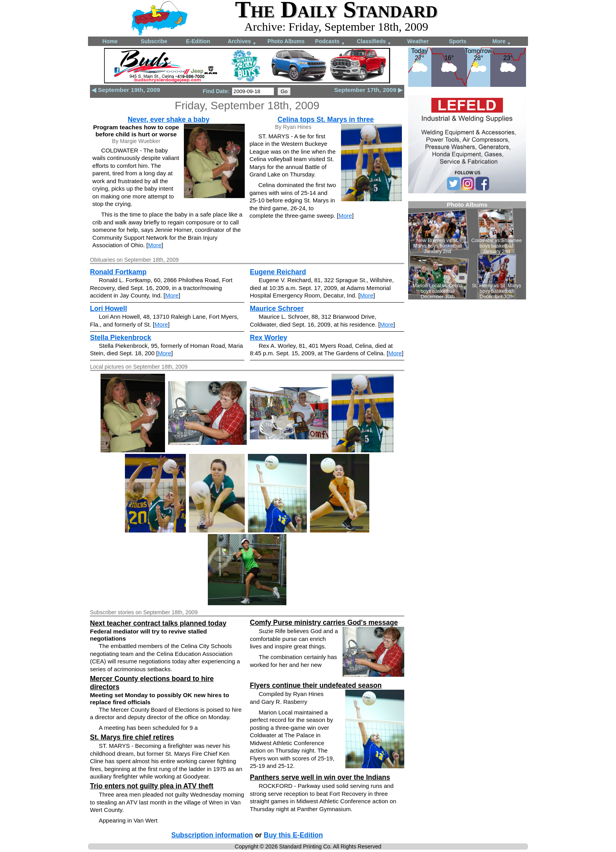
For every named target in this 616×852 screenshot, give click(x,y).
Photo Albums (286, 41)
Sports (458, 41)
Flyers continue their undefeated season (316, 685)
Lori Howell (108, 308)
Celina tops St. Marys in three (325, 119)
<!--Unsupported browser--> (467, 250)
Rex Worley (269, 338)
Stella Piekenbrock (121, 338)
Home (110, 41)
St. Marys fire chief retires (132, 737)
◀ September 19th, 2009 (126, 90)
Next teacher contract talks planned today (158, 623)
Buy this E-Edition (293, 835)
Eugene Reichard (278, 272)
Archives (242, 42)
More (501, 42)
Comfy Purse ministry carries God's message (324, 622)
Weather (418, 41)
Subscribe (154, 41)
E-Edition (198, 41)
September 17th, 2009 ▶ (368, 90)
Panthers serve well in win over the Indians (320, 777)
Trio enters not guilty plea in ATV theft (152, 786)
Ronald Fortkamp (118, 272)
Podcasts (330, 42)
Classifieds (374, 42)
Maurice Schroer (277, 308)
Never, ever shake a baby (169, 119)
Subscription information (212, 835)
